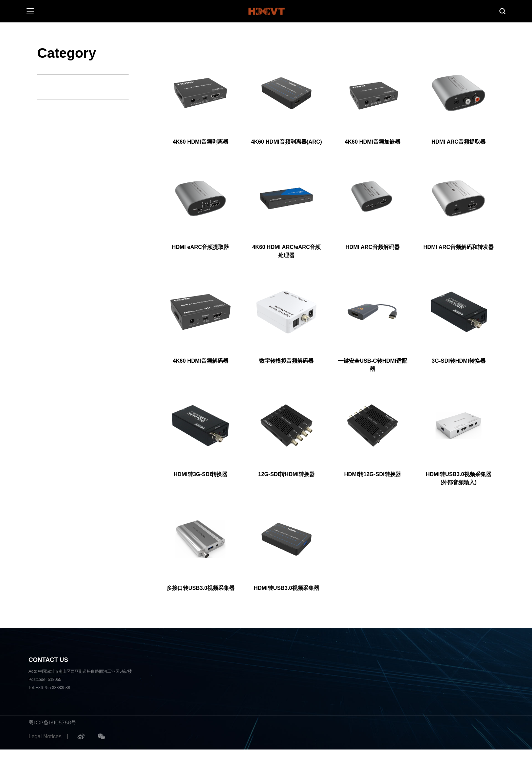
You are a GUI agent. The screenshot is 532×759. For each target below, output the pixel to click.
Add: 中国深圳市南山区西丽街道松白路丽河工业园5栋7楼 (80, 671)
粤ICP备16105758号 (52, 722)
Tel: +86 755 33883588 (49, 688)
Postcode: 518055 (45, 680)
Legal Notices (45, 736)
